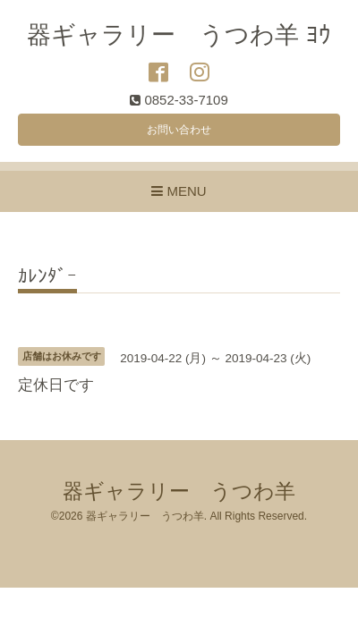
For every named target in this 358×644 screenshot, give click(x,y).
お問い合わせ (179, 130)
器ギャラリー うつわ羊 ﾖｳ (179, 35)
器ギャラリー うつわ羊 (179, 491)
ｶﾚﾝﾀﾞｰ (47, 276)
